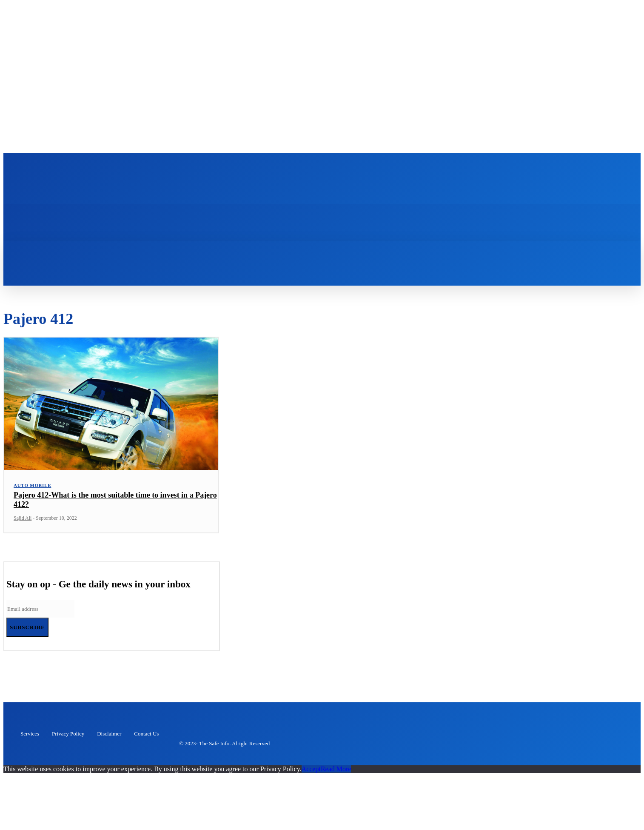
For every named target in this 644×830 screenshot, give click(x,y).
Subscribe (27, 629)
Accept (311, 771)
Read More (336, 771)
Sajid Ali (23, 520)
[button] (175, 253)
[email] (40, 611)
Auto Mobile (32, 487)
